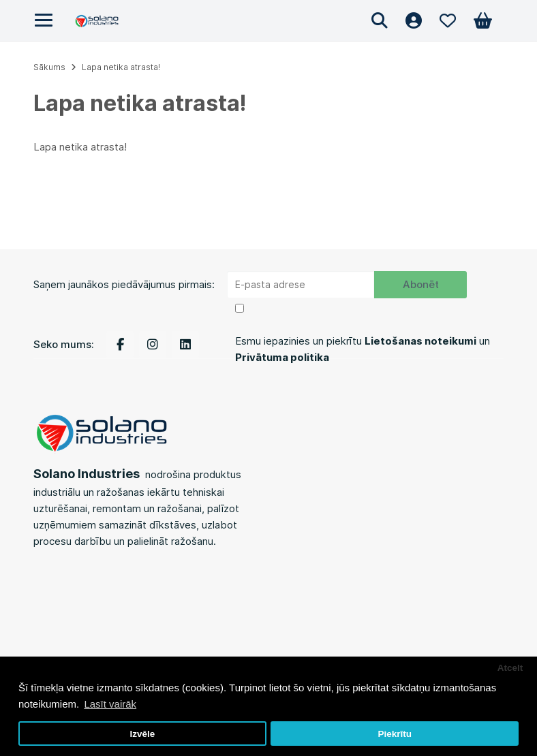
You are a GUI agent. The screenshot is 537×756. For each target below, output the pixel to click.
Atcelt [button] (510, 668)
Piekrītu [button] (395, 734)
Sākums (49, 67)
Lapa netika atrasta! (121, 67)
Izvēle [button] (142, 734)
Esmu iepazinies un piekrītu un (363, 349)
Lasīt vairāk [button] (110, 704)
